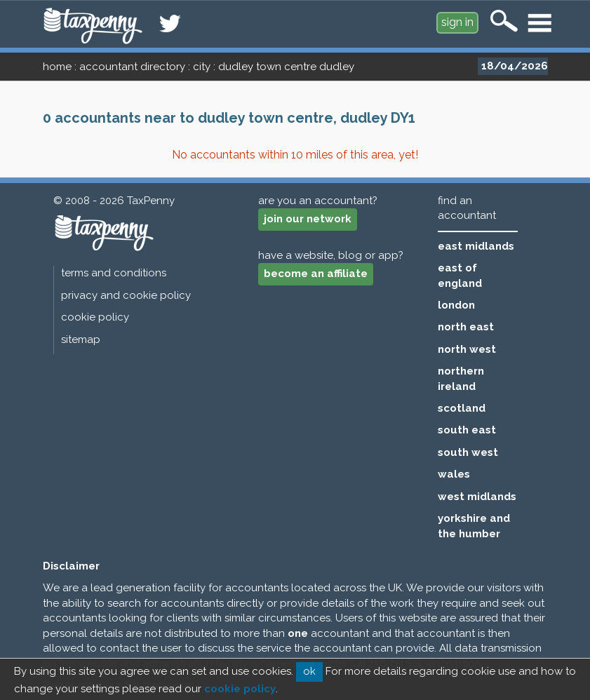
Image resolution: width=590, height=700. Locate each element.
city (202, 67)
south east (467, 430)
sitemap (81, 339)
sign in (457, 22)
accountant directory (132, 67)
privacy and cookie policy (126, 295)
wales (454, 474)
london (456, 305)
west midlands (477, 497)
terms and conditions (114, 273)
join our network (308, 219)
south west (468, 452)
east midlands (476, 246)
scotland (462, 408)
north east (466, 327)
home (57, 67)
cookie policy (95, 317)
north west (467, 349)
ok (309, 671)
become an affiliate (316, 274)
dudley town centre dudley (286, 67)
